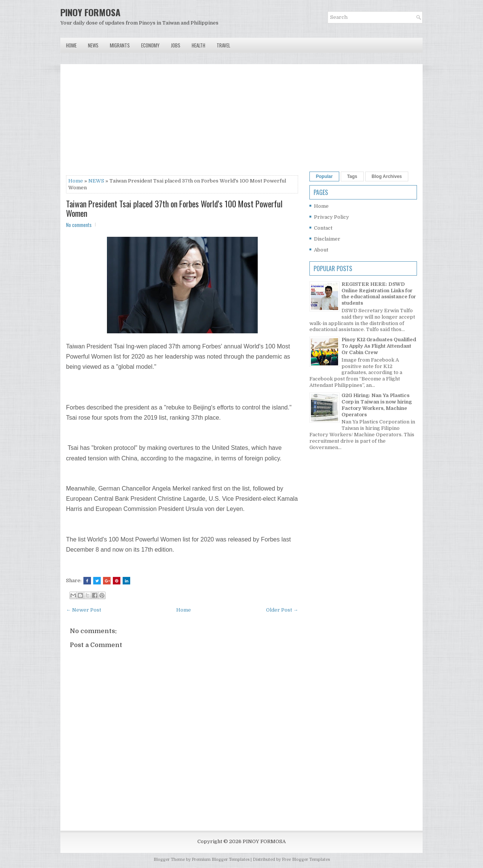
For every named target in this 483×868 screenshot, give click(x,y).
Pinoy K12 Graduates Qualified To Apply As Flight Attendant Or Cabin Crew (379, 346)
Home (71, 45)
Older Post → (282, 610)
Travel (223, 45)
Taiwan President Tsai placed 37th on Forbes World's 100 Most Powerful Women (174, 208)
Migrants (120, 45)
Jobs (176, 45)
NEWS (96, 181)
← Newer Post (84, 610)
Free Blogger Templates (306, 860)
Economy (150, 45)
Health (198, 45)
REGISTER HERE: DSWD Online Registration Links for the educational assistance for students (379, 294)
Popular (324, 176)
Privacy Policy (331, 217)
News (93, 45)
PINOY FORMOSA (90, 12)
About (321, 250)
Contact (323, 228)
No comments (79, 225)
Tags (352, 176)
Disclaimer (327, 239)
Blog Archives (387, 176)
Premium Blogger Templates (221, 860)
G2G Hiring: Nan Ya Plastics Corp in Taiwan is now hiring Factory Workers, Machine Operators (377, 405)
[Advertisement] (182, 123)
